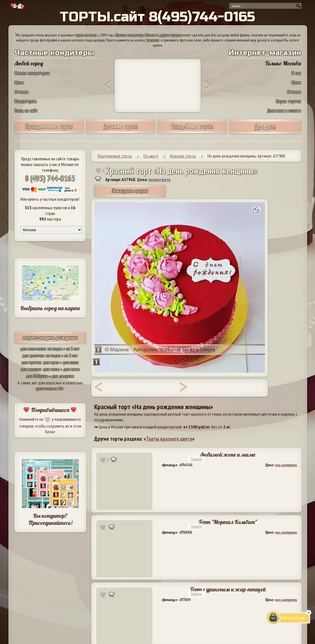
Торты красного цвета (169, 439)
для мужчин (31, 362)
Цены (19, 82)
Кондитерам (26, 101)
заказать (153, 40)
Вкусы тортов (289, 101)
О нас (296, 73)
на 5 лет (73, 349)
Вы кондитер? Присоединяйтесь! (50, 519)
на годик (55, 349)
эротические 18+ (50, 388)
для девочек (33, 355)
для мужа (51, 362)
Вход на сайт (26, 110)
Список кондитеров (32, 73)
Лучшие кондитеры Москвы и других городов (149, 35)
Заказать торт (130, 191)
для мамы (71, 369)
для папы (71, 362)
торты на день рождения (50, 337)
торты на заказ (86, 35)
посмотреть (159, 179)
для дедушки (63, 376)
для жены (51, 369)
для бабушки (37, 376)
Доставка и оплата (284, 110)
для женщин (31, 369)
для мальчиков (33, 349)
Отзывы (21, 92)
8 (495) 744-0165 (50, 178)
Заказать (196, 459)
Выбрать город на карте (50, 308)
